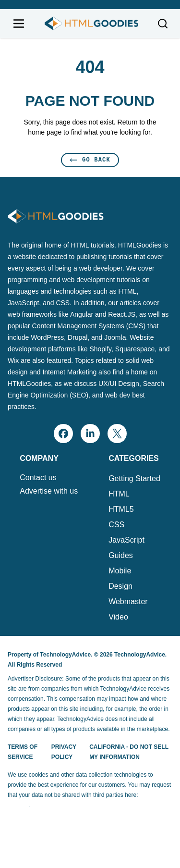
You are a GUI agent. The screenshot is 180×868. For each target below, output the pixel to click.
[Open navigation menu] (19, 24)
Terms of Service (23, 752)
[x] (117, 434)
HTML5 (121, 509)
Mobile (120, 571)
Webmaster (128, 601)
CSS (116, 525)
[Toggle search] (163, 24)
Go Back (90, 160)
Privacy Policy (64, 752)
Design (120, 586)
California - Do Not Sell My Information (129, 752)
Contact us (38, 478)
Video (118, 617)
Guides (121, 555)
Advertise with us (49, 491)
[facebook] (63, 434)
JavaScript (126, 540)
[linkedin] (90, 434)
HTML (119, 494)
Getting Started (134, 478)
